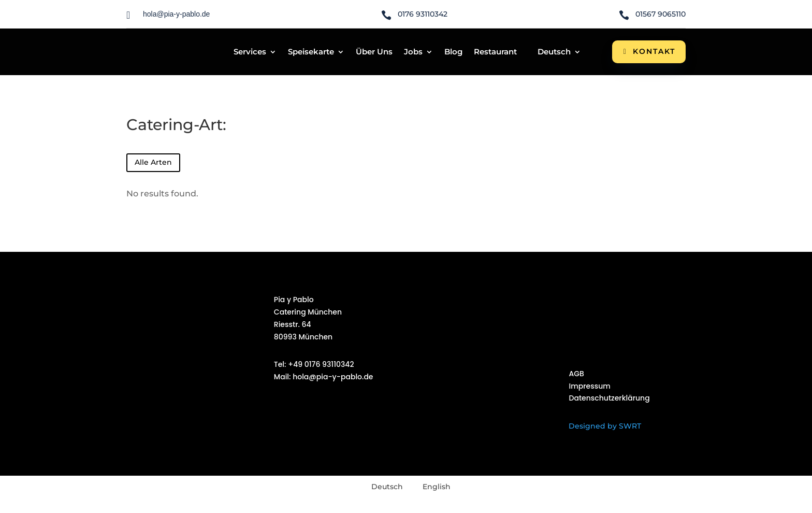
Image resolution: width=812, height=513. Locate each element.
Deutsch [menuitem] (387, 487)
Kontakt (654, 51)
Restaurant (495, 52)
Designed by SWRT (605, 426)
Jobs (413, 52)
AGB (576, 374)
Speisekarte (311, 52)
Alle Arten (153, 162)
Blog (453, 52)
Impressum (589, 386)
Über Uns (374, 52)
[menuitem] (555, 54)
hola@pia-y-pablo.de (332, 377)
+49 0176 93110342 (321, 364)
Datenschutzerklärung (609, 398)
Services (250, 52)
